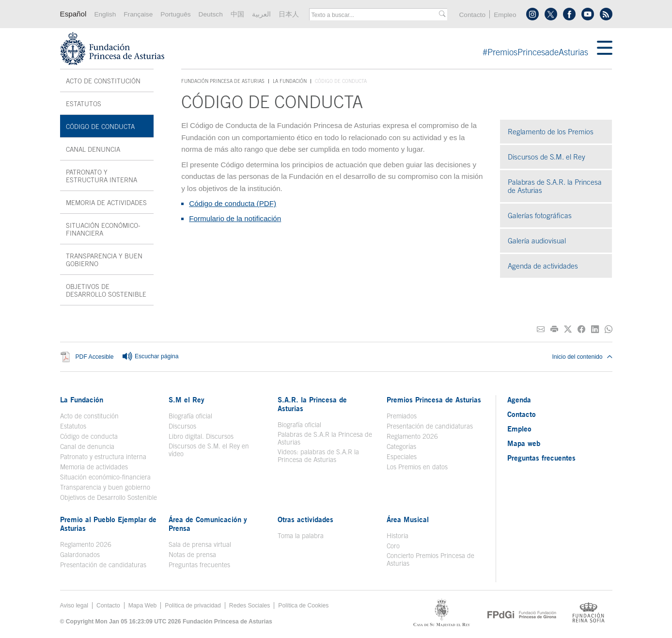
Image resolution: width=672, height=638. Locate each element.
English (105, 14)
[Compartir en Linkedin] (595, 329)
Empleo (505, 15)
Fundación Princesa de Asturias (223, 81)
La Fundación (290, 81)
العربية (261, 14)
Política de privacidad (193, 606)
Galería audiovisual (537, 241)
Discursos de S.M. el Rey (547, 157)
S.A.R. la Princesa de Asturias (312, 404)
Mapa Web (143, 606)
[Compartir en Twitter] (568, 329)
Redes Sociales (250, 606)
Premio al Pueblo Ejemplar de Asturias (108, 524)
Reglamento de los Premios (551, 132)
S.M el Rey (187, 399)
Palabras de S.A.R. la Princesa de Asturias (555, 186)
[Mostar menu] (605, 48)
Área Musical (408, 519)
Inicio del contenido (582, 357)
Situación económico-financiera (103, 229)
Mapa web (524, 443)
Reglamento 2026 (412, 436)
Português (175, 14)
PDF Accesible (95, 357)
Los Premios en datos (417, 467)
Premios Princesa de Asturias (434, 399)
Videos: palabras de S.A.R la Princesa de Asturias (318, 456)
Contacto (472, 15)
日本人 (289, 14)
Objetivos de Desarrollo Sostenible (106, 290)
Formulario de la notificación (235, 218)
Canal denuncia (93, 149)
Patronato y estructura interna (102, 176)
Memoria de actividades (106, 203)
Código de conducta (100, 127)
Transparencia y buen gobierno (104, 260)
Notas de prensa (192, 555)
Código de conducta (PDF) (233, 203)
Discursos (182, 426)
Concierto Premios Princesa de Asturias (430, 559)
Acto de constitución (103, 81)
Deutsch (211, 14)
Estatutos (84, 104)
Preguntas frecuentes (199, 565)
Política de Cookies (303, 606)
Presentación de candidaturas (430, 426)
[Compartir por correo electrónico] (541, 329)
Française (138, 14)
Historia (398, 536)
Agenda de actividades (543, 266)
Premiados (402, 416)
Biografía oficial (190, 416)
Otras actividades (305, 519)
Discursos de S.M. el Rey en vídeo (209, 450)
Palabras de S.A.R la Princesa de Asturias (325, 438)
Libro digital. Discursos (201, 436)
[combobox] (375, 15)
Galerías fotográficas (540, 215)
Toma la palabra (301, 536)
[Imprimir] (554, 329)
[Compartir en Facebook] (581, 329)
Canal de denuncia (87, 447)
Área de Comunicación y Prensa (208, 524)
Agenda (519, 399)
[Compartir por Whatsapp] (609, 329)
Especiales (402, 457)
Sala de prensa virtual (200, 544)
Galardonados (80, 555)
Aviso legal (74, 606)
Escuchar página (150, 357)
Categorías (401, 447)
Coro (393, 546)
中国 (237, 14)
